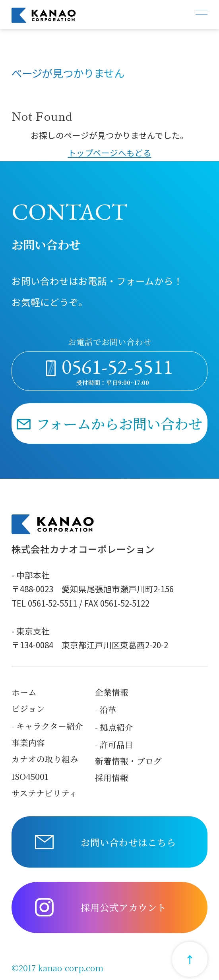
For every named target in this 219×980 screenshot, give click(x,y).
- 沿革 (106, 710)
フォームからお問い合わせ (119, 423)
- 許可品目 (114, 745)
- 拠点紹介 (114, 727)
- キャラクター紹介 (47, 726)
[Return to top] (190, 959)
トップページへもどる (110, 153)
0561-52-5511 (117, 366)
